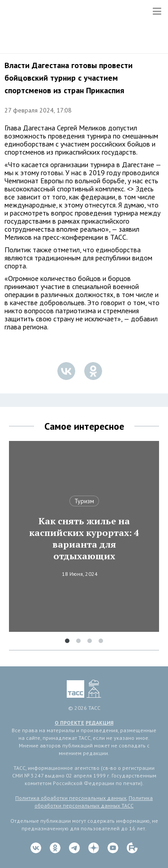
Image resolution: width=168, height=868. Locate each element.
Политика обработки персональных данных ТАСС (94, 802)
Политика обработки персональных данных (71, 798)
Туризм (84, 501)
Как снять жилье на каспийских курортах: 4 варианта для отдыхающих (84, 539)
